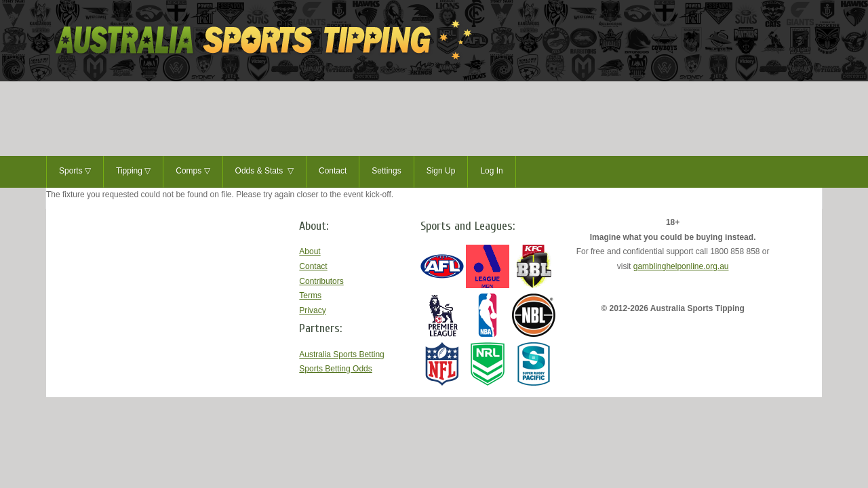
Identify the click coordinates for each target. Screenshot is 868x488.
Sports (75, 171)
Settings (386, 171)
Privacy (312, 310)
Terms (310, 296)
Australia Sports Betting (341, 354)
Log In (491, 171)
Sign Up (441, 171)
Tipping (133, 171)
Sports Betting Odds (335, 369)
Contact (333, 171)
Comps (193, 171)
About (310, 251)
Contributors (321, 281)
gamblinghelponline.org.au (681, 266)
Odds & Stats (264, 171)
